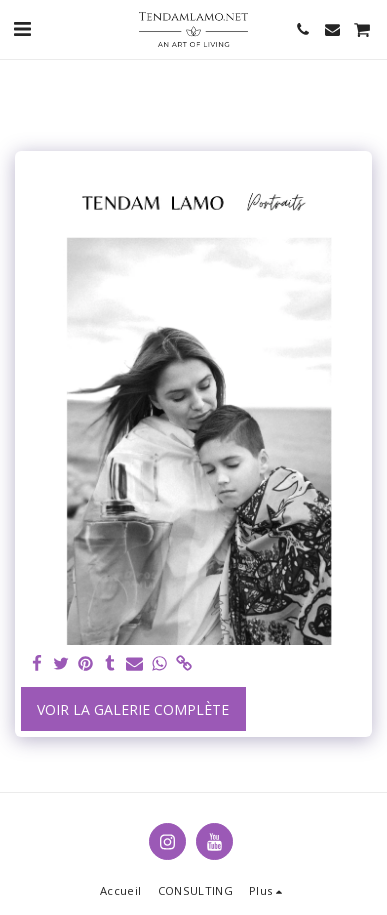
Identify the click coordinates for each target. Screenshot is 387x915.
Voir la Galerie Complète (133, 709)
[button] (22, 28)
